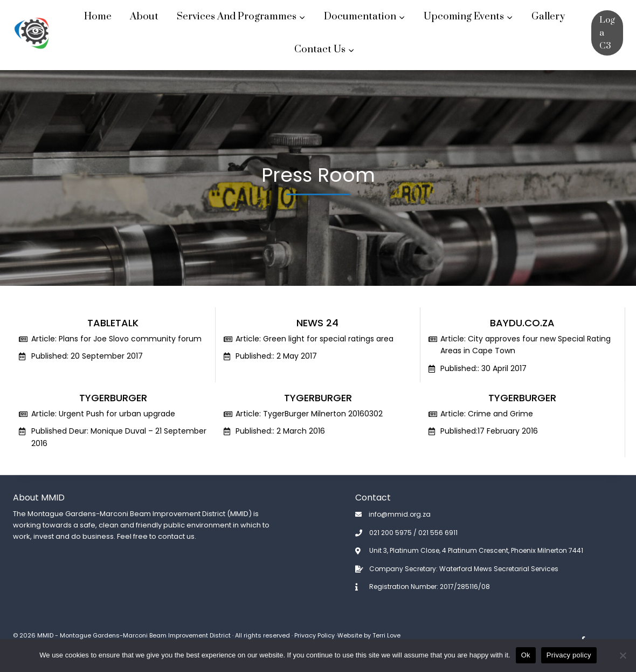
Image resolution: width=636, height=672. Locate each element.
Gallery (548, 16)
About (144, 16)
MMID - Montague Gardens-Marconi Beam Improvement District (134, 635)
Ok (526, 655)
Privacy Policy (314, 635)
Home (98, 16)
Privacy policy (569, 655)
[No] (623, 655)
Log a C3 (607, 33)
